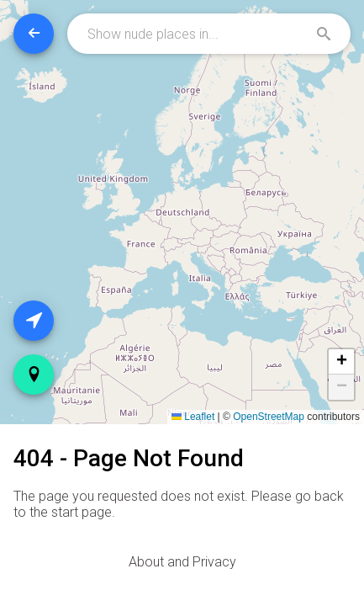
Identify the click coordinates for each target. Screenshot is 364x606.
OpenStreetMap (269, 417)
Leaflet (193, 417)
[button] (341, 362)
